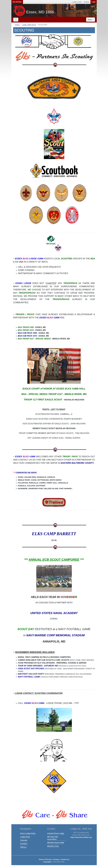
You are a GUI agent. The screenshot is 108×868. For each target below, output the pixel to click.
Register (87, 2)
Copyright (47, 862)
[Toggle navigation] (16, 20)
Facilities (24, 844)
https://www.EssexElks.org (81, 837)
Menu (90, 19)
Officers (23, 847)
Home (17, 25)
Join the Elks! (17, 2)
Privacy (56, 859)
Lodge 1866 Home (29, 25)
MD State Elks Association (53, 838)
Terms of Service (45, 859)
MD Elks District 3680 (56, 843)
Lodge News (25, 837)
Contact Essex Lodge (56, 833)
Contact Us (65, 859)
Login (94, 2)
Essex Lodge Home (28, 833)
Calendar (24, 840)
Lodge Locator (77, 2)
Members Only (53, 846)
